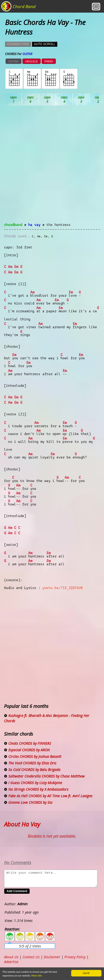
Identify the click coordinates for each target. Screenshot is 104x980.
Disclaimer (52, 957)
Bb (47, 99)
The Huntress (59, 225)
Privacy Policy (75, 957)
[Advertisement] (52, 167)
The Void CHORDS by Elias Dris (32, 763)
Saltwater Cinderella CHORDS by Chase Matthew (46, 776)
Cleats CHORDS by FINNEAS (30, 743)
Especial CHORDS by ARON (29, 750)
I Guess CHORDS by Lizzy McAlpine (35, 783)
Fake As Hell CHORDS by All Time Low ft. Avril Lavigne (50, 796)
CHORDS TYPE (18, 44)
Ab (14, 99)
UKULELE (32, 61)
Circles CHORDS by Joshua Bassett (35, 756)
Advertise (11, 962)
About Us (11, 957)
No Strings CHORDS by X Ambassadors (38, 789)
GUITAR (14, 61)
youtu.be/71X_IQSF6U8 (63, 588)
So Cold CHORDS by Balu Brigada (34, 770)
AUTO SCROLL (44, 44)
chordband (13, 225)
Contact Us (31, 957)
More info (32, 976)
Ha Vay (34, 225)
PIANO (49, 61)
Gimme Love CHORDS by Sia (30, 802)
